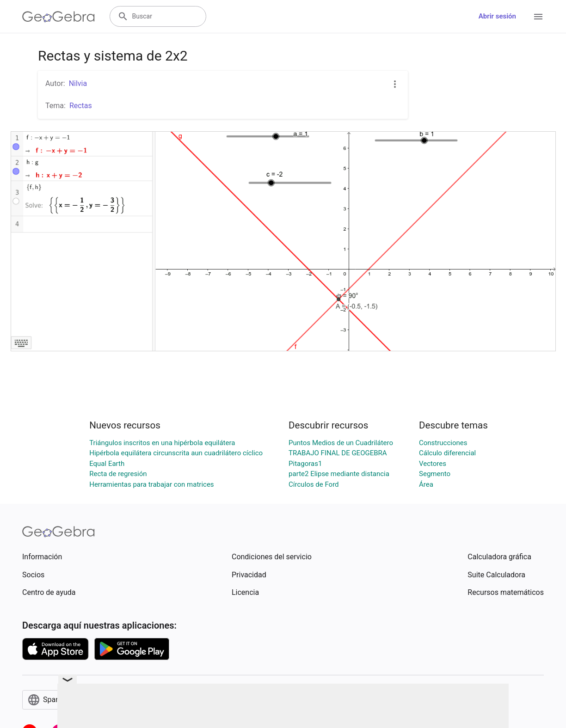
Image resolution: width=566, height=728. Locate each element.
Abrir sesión (497, 16)
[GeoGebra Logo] (58, 17)
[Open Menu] (538, 17)
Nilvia (78, 83)
